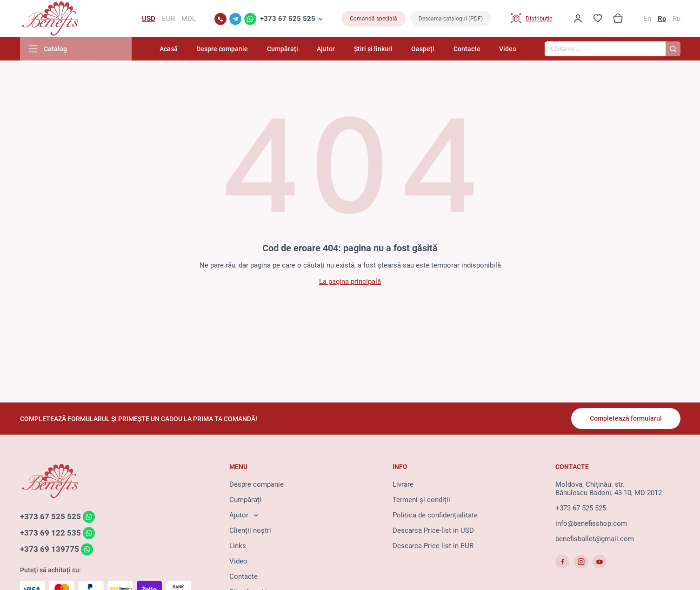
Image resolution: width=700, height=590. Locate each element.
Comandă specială (373, 19)
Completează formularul (626, 418)
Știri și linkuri (373, 49)
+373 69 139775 (50, 549)
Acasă (169, 49)
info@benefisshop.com (591, 523)
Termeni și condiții (421, 500)
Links (238, 546)
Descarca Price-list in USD (433, 530)
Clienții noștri (250, 530)
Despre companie (222, 49)
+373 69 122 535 (50, 533)
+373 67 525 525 (288, 19)
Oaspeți (423, 49)
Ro (662, 19)
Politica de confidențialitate (435, 515)
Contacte (467, 49)
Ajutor (326, 49)
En (647, 19)
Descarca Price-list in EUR (433, 546)
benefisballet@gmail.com (595, 539)
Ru (677, 19)
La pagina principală (350, 282)
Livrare (403, 484)
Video (508, 49)
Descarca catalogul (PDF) (451, 19)
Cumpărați (283, 49)
